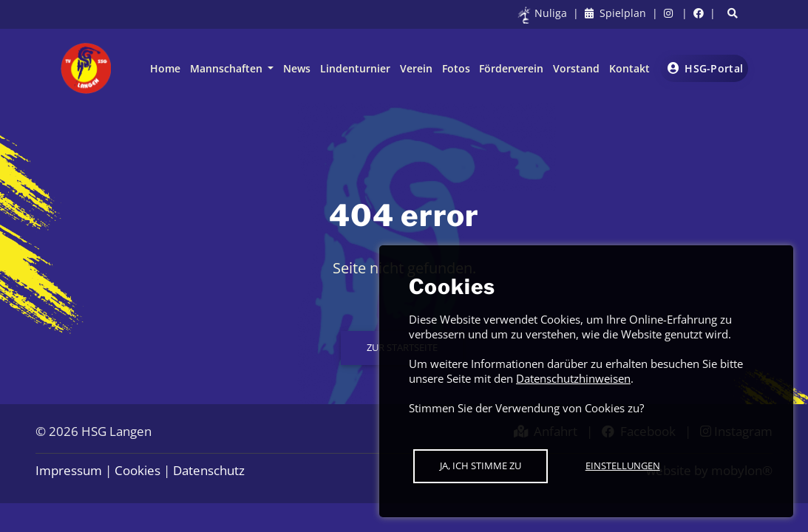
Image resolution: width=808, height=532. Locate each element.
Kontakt (629, 68)
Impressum (69, 470)
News (297, 68)
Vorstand (576, 68)
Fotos (456, 68)
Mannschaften (228, 68)
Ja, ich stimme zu (481, 465)
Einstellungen (623, 465)
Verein (416, 68)
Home (165, 68)
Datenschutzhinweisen (573, 378)
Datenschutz (209, 470)
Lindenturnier (355, 68)
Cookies (138, 470)
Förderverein (511, 68)
